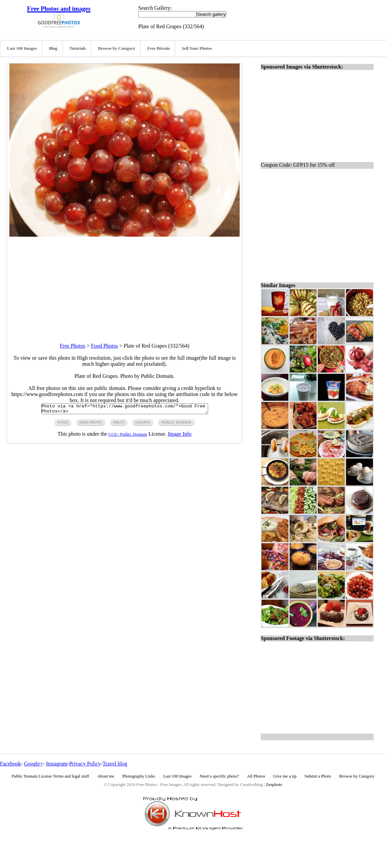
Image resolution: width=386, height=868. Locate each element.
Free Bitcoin (159, 48)
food (63, 424)
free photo (91, 424)
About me (106, 776)
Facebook (10, 764)
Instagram (57, 764)
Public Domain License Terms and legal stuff (51, 776)
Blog (53, 48)
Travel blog (115, 764)
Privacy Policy (85, 764)
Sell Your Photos (197, 48)
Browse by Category (117, 48)
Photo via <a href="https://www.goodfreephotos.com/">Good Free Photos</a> (125, 410)
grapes (143, 424)
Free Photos (73, 346)
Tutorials (78, 48)
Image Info (180, 436)
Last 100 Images (22, 48)
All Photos (256, 776)
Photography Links (139, 776)
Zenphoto (274, 785)
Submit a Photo (318, 776)
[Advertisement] (125, 284)
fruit (119, 424)
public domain (176, 424)
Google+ (34, 764)
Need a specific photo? (219, 776)
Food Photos (104, 346)
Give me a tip (285, 776)
